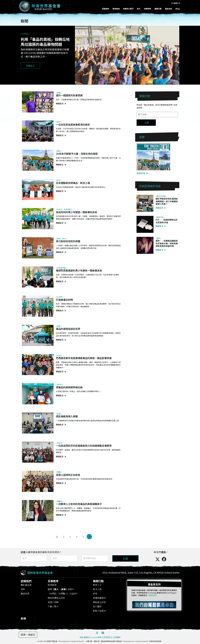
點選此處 (152, 595)
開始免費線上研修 (56, 597)
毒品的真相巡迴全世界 (68, 329)
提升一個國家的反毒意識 (69, 95)
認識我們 (106, 9)
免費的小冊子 (128, 9)
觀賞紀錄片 (61, 588)
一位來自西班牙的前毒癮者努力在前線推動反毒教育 (84, 446)
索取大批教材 (99, 610)
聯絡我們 (25, 593)
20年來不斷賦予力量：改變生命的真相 (77, 154)
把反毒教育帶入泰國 (67, 416)
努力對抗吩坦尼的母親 (68, 241)
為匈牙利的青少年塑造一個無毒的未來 (77, 212)
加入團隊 (97, 606)
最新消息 (169, 9)
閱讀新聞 (142, 173)
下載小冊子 (53, 606)
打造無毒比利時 (64, 300)
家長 (95, 593)
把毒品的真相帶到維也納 (69, 387)
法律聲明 (116, 636)
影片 (139, 9)
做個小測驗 (53, 601)
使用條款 (107, 636)
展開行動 (158, 9)
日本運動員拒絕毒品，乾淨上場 (73, 183)
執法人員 (97, 588)
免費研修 (148, 9)
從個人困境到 (68, 475)
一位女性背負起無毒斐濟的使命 (73, 124)
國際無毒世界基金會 (40, 572)
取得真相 (116, 9)
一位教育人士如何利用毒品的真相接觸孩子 (79, 504)
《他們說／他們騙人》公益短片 (63, 593)
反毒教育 (53, 580)
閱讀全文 (61, 103)
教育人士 (97, 584)
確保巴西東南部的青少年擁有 (79, 270)
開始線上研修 (99, 601)
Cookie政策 (96, 636)
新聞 (23, 618)
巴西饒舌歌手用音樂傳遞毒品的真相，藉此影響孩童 (84, 358)
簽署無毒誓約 (99, 597)
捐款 (23, 588)
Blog (178, 9)
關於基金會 (26, 584)
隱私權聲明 (84, 636)
